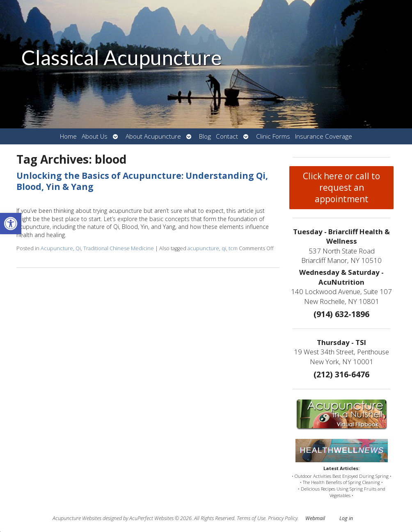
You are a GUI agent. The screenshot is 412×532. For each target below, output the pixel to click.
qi (224, 248)
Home (68, 136)
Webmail (315, 518)
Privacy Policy (283, 518)
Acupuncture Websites (77, 518)
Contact (227, 136)
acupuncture (203, 248)
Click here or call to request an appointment (341, 187)
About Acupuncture (153, 136)
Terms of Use (251, 518)
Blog (205, 136)
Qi (78, 248)
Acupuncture (57, 248)
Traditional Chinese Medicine (119, 248)
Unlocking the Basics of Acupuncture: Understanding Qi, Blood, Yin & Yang (142, 181)
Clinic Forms (273, 136)
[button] (11, 224)
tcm (233, 248)
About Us (95, 136)
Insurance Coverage (324, 136)
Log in (346, 518)
